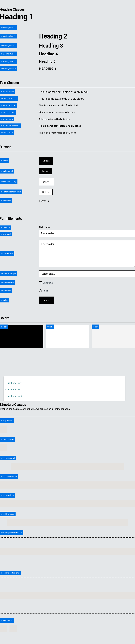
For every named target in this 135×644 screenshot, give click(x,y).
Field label (45, 227)
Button (46, 161)
